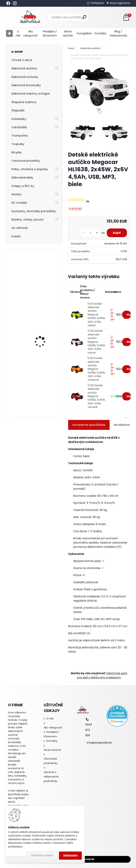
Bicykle (16, 152)
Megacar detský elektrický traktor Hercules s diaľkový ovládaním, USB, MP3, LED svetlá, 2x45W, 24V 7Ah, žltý (43, 278)
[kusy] (89, 233)
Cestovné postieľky (26, 161)
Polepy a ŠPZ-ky (23, 186)
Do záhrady (20, 228)
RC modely (19, 203)
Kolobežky (19, 119)
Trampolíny (20, 136)
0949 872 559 (89, 730)
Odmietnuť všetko (42, 856)
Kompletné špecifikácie (89, 425)
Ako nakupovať (30, 33)
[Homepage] (9, 34)
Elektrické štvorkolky (26, 85)
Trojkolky (18, 144)
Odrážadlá (19, 127)
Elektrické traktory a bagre (31, 94)
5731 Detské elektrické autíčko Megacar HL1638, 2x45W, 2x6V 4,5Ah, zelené (97, 315)
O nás (18, 33)
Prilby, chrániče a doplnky (30, 169)
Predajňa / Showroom (50, 33)
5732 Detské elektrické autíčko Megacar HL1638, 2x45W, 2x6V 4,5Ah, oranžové (97, 369)
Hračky (16, 194)
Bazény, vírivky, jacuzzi (27, 220)
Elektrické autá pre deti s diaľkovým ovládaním (102, 675)
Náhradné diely (22, 178)
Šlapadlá (18, 110)
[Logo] (30, 17)
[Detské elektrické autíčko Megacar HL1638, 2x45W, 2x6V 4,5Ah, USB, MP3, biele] (99, 86)
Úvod (71, 48)
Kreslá (16, 236)
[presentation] (72, 86)
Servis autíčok (68, 33)
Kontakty (101, 33)
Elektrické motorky (25, 77)
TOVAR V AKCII (22, 60)
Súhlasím (70, 856)
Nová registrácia (120, 3)
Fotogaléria (84, 33)
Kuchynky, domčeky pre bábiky (34, 211)
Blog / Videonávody (118, 33)
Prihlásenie (97, 3)
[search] (84, 17)
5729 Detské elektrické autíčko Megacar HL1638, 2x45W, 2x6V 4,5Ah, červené (97, 396)
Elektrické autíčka (24, 68)
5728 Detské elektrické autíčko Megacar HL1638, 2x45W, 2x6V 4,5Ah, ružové (97, 342)
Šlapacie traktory (24, 102)
